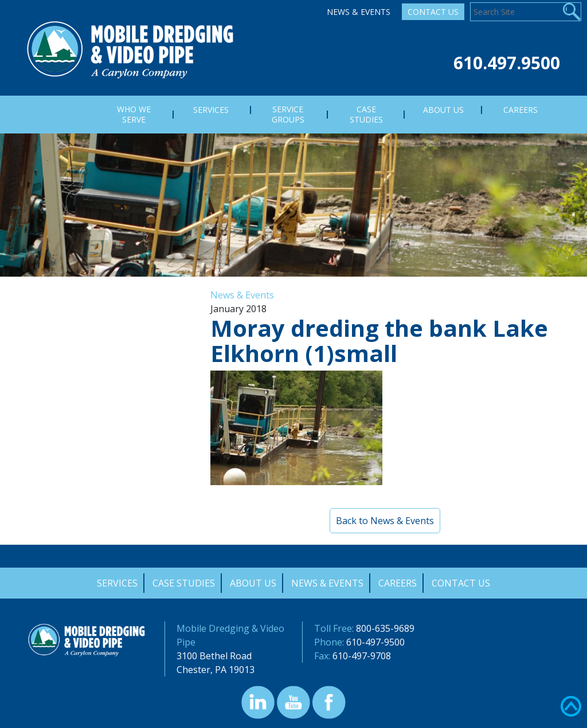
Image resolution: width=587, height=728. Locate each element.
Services (117, 583)
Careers (398, 583)
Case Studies (184, 583)
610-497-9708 (362, 656)
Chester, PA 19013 (216, 670)
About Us (253, 583)
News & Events (359, 12)
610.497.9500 (507, 63)
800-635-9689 (385, 628)
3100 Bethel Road (214, 656)
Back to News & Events (385, 521)
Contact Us (433, 12)
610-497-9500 (375, 642)
